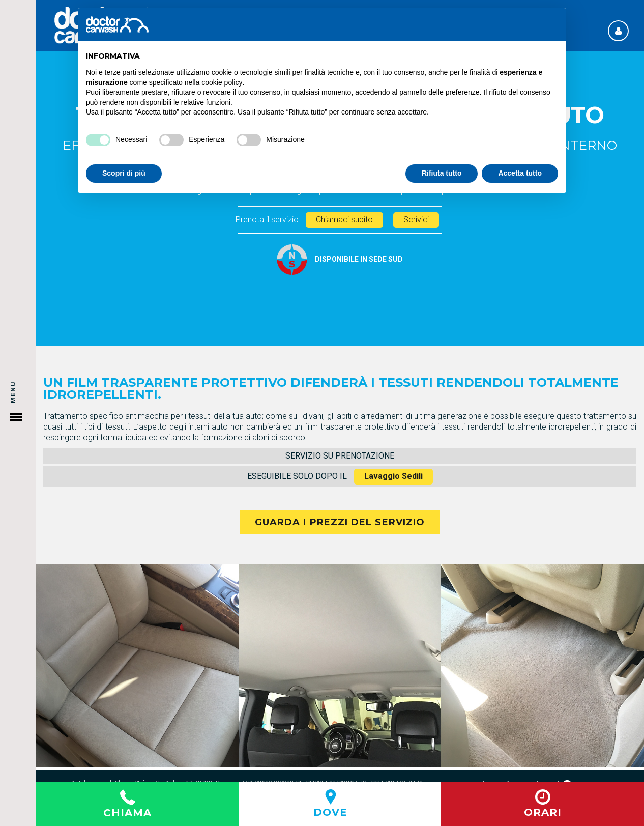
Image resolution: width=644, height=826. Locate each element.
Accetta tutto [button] (520, 173)
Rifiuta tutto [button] (442, 173)
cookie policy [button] (222, 82)
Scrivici (416, 220)
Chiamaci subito (344, 220)
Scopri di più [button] (124, 173)
